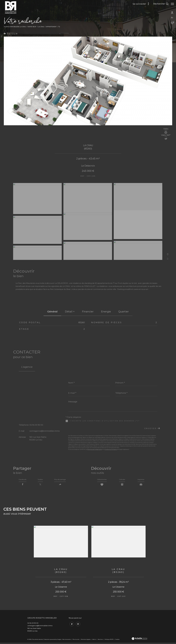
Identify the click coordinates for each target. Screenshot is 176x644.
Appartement (51, 27)
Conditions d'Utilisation (111, 449)
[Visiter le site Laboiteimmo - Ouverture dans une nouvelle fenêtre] (139, 640)
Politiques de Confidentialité (95, 449)
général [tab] (52, 312)
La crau (41, 27)
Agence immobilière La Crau (15, 27)
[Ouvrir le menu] (172, 4)
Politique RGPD (109, 641)
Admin (94, 641)
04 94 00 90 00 (36, 425)
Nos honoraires (67, 641)
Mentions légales (86, 641)
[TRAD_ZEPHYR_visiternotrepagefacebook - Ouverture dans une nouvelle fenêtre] (71, 625)
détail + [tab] (70, 312)
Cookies (117, 641)
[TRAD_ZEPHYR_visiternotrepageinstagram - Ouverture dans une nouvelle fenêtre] (77, 625)
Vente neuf (32, 27)
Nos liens (101, 641)
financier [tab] (88, 312)
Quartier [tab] (124, 312)
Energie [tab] (106, 312)
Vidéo (166, 129)
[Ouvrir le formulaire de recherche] (160, 4)
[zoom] (37, 185)
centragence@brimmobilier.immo (45, 431)
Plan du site (76, 641)
